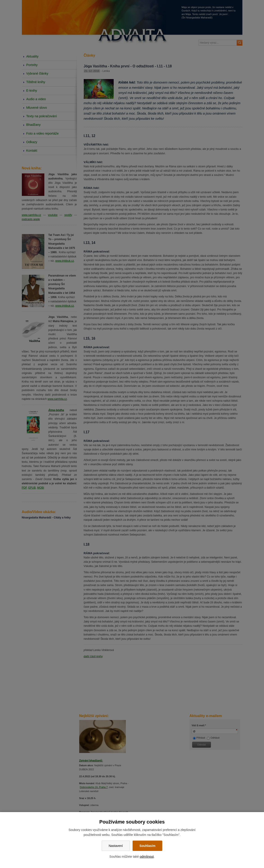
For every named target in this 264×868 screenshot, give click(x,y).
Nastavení (116, 846)
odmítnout (147, 857)
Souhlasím (148, 846)
